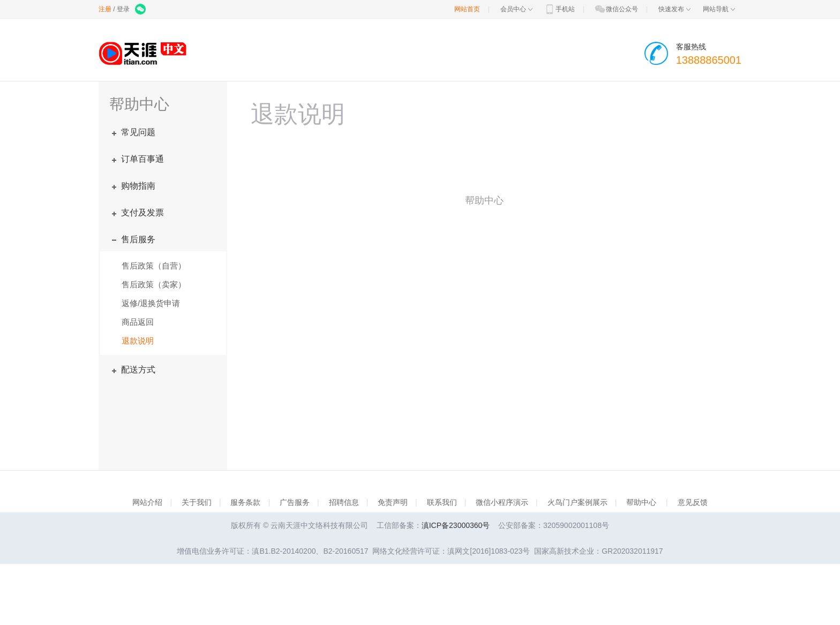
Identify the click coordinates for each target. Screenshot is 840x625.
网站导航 (719, 9)
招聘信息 (344, 502)
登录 (123, 9)
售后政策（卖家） (154, 284)
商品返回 (138, 322)
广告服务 (295, 502)
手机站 (559, 9)
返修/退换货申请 (151, 303)
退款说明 (138, 341)
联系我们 (442, 502)
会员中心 (516, 9)
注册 (105, 9)
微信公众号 (616, 9)
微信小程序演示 (502, 502)
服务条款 (245, 502)
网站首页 (467, 9)
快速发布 (674, 9)
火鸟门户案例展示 (577, 502)
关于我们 (197, 502)
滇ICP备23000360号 (456, 525)
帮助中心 (641, 502)
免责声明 (393, 502)
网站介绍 (147, 502)
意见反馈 (693, 502)
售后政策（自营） (154, 266)
